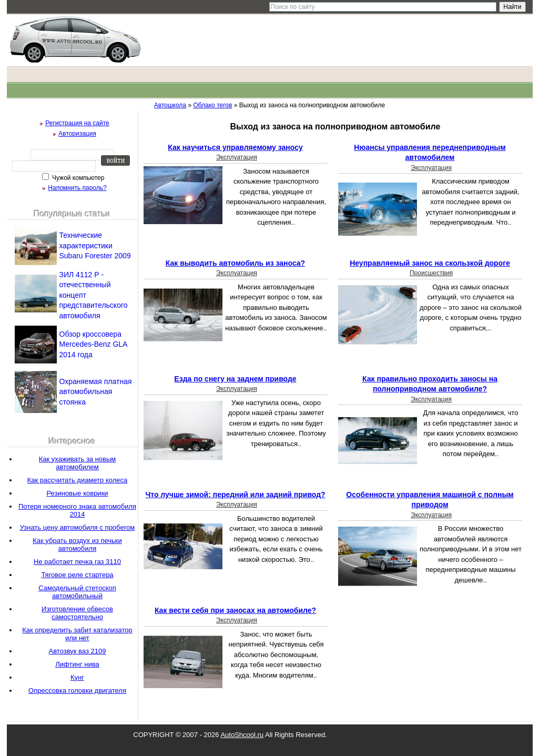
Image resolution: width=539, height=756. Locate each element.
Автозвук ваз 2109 (78, 651)
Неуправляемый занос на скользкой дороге (430, 263)
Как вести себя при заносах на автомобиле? (235, 610)
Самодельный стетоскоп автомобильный (77, 592)
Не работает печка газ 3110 (77, 562)
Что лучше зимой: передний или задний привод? (235, 495)
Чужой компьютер (78, 178)
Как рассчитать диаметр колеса (77, 480)
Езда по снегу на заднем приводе (235, 379)
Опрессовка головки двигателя (77, 691)
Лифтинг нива (77, 664)
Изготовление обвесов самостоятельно (77, 613)
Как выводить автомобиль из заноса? (235, 263)
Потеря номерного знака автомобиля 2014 (77, 510)
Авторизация (77, 134)
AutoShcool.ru (242, 735)
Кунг (77, 677)
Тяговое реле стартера (77, 575)
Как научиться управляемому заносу (235, 147)
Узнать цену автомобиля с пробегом (78, 527)
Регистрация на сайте (77, 123)
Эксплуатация (237, 157)
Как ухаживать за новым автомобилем (78, 463)
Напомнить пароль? (77, 188)
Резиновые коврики (77, 493)
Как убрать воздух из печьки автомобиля (77, 545)
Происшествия (431, 273)
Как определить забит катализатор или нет (77, 634)
